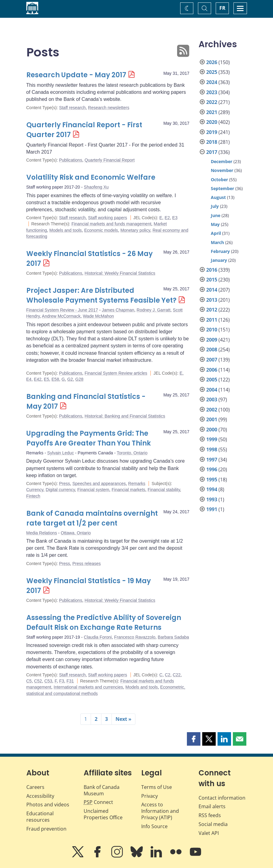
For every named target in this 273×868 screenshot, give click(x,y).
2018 (212, 142)
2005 (212, 380)
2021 (212, 112)
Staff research (72, 108)
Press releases (87, 564)
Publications (71, 160)
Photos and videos (48, 805)
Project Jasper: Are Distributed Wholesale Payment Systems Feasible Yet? (101, 295)
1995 (212, 480)
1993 (212, 499)
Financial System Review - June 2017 (62, 310)
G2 (70, 379)
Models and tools (66, 230)
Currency (35, 490)
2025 (212, 72)
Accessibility (40, 796)
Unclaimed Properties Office (103, 814)
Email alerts (212, 806)
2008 (212, 350)
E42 (38, 379)
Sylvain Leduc (61, 453)
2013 (212, 300)
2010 (212, 330)
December (222, 161)
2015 (212, 280)
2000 (212, 430)
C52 (38, 681)
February (220, 251)
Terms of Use (157, 787)
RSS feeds (210, 815)
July (215, 206)
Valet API (209, 833)
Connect (98, 802)
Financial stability (164, 490)
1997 (212, 460)
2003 (212, 400)
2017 (212, 152)
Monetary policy (135, 230)
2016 (212, 270)
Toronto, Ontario (132, 453)
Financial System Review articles (116, 373)
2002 (212, 410)
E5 (46, 379)
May (215, 224)
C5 (29, 681)
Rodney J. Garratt (154, 310)
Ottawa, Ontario (76, 533)
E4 (29, 379)
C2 (168, 675)
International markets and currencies (88, 687)
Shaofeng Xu (96, 187)
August (218, 197)
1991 (212, 509)
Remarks (137, 484)
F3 (62, 681)
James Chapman (118, 310)
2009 (212, 340)
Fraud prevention (46, 829)
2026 (212, 62)
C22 (177, 675)
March (217, 242)
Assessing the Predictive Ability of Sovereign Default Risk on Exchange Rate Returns (104, 623)
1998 (212, 449)
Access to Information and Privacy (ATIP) (160, 811)
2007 (212, 360)
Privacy (150, 796)
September (222, 188)
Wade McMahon (98, 316)
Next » (123, 719)
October (219, 180)
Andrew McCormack (61, 316)
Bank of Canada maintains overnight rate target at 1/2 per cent (92, 518)
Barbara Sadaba (173, 637)
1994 (212, 489)
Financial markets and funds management (111, 224)
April (216, 233)
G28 (79, 379)
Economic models (101, 230)
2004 (212, 390)
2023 (212, 92)
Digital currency (60, 490)
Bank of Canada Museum (102, 790)
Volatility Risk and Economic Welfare (91, 177)
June (216, 215)
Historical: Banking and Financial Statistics (125, 416)
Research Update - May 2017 (76, 75)
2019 (212, 132)
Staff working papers (107, 218)
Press (65, 484)
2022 (212, 102)
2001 (212, 419)
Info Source (154, 826)
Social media (213, 824)
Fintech (33, 496)
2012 (212, 310)
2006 (212, 370)
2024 (212, 82)
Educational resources (40, 817)
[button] (194, 739)
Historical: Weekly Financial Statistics (120, 273)
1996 (212, 469)
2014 (212, 290)
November (222, 170)
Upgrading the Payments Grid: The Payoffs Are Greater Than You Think (89, 438)
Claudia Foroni (98, 637)
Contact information (222, 798)
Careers (35, 787)
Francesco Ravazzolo (135, 637)
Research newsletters (109, 108)
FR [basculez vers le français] (222, 8)
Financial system (93, 490)
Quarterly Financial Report (110, 160)
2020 (212, 122)
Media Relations (42, 533)
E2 (167, 218)
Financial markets (128, 490)
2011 (212, 320)
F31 (70, 681)
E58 (55, 379)
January (219, 260)
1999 (212, 439)
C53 (48, 681)
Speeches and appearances (99, 484)
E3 (175, 218)
